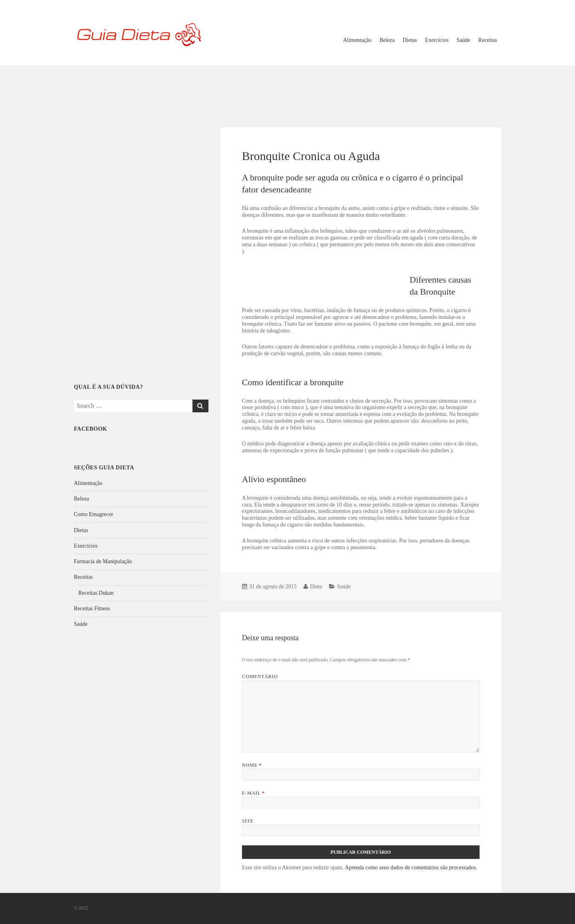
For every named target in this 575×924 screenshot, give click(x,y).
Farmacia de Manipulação (103, 561)
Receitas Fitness (92, 608)
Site (248, 821)
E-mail (253, 793)
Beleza (387, 40)
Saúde (463, 40)
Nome (252, 765)
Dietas (410, 40)
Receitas (488, 40)
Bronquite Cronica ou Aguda (311, 156)
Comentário (260, 677)
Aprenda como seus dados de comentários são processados (411, 868)
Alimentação (357, 40)
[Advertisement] (287, 91)
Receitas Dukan (96, 593)
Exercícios (437, 40)
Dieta (316, 587)
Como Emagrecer (93, 514)
